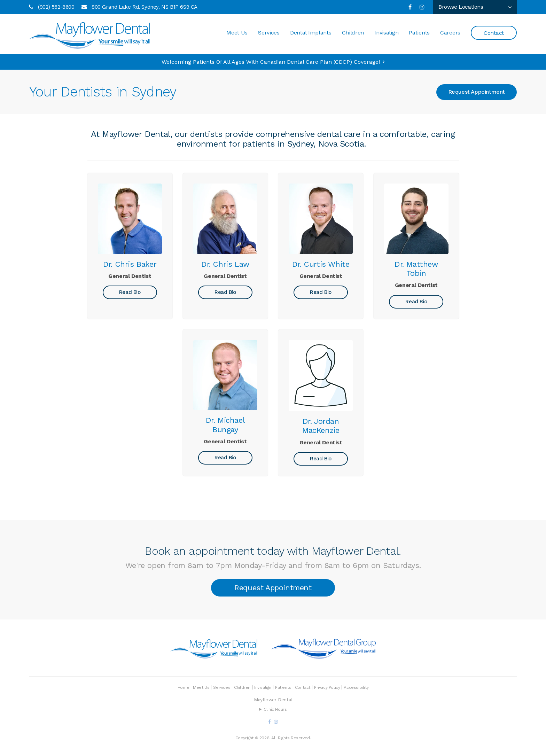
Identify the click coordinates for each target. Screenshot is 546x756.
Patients (419, 33)
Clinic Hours (275, 709)
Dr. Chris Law (225, 264)
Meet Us (237, 33)
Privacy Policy (327, 687)
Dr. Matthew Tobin (416, 269)
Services (269, 33)
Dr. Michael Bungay (225, 425)
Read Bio (130, 292)
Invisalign (386, 33)
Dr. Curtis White (321, 264)
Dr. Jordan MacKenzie (321, 426)
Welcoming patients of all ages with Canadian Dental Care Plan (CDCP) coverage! (271, 62)
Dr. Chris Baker (130, 264)
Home (183, 687)
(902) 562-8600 (56, 7)
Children (353, 33)
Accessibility (356, 687)
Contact (494, 33)
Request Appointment (477, 92)
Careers (450, 33)
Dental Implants (311, 33)
